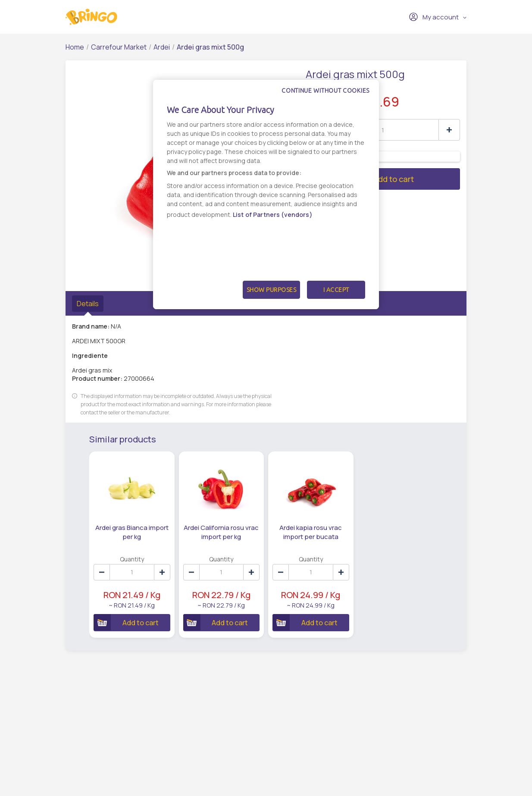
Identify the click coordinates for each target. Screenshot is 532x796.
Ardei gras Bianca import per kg (132, 532)
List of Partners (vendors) (273, 215)
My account (434, 17)
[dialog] (266, 194)
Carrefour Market (119, 47)
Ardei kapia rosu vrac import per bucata (311, 532)
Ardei (162, 47)
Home (75, 47)
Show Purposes (272, 290)
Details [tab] (88, 304)
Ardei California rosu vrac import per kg (221, 532)
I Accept (336, 290)
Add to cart (360, 179)
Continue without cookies (325, 91)
